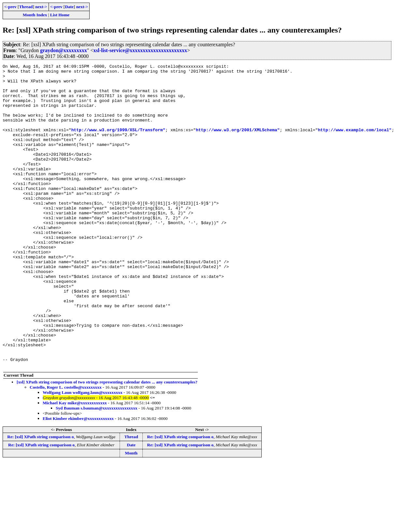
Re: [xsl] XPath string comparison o (40, 497)
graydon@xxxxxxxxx (64, 50)
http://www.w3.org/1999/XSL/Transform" (118, 143)
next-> (41, 7)
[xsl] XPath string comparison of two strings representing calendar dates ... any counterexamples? (107, 443)
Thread (26, 7)
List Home (60, 15)
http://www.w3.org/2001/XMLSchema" (238, 143)
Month (131, 514)
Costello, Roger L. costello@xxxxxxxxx (66, 448)
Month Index (35, 15)
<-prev (10, 7)
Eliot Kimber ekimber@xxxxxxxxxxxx (78, 479)
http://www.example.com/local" (355, 143)
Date (69, 7)
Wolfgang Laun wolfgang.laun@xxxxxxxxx (83, 453)
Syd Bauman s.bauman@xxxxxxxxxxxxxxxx (97, 469)
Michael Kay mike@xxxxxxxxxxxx (75, 463)
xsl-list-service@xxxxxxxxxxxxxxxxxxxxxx (140, 50)
